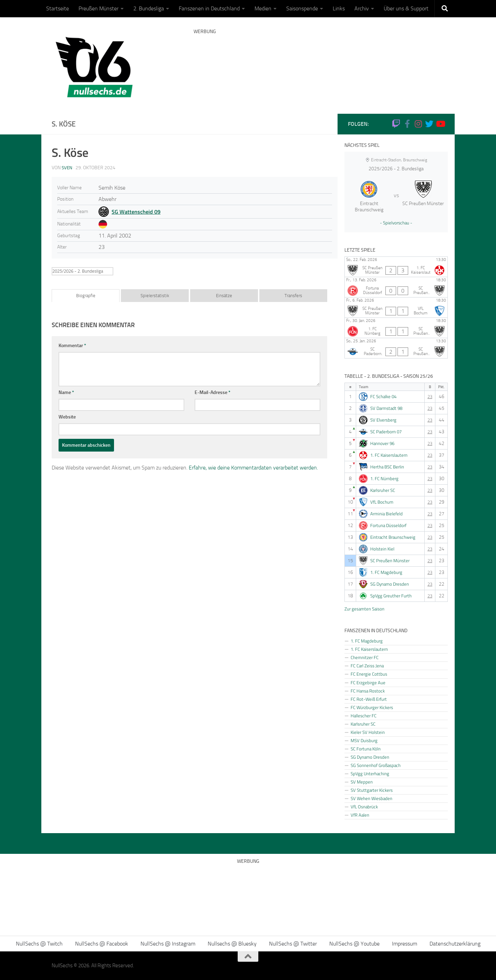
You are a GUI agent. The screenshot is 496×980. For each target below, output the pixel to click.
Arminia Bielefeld (386, 514)
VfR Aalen (360, 815)
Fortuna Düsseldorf (388, 526)
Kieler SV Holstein (368, 732)
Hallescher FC (364, 716)
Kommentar (72, 346)
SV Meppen (362, 782)
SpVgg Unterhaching (370, 774)
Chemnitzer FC (365, 657)
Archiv (362, 8)
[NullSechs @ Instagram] (418, 124)
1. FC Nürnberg (384, 479)
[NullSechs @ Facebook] (407, 124)
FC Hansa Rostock (368, 691)
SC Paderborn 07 (386, 432)
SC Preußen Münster (390, 561)
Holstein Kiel (382, 549)
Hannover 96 (382, 443)
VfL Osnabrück (364, 807)
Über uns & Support (406, 8)
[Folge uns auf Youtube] (440, 124)
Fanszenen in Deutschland (209, 8)
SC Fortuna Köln (366, 749)
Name (66, 392)
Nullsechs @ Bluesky (232, 944)
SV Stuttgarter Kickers (372, 790)
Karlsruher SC (383, 490)
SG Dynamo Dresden (390, 584)
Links (339, 8)
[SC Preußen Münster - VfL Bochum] (396, 307)
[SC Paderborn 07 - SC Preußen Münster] (396, 348)
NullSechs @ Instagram (168, 944)
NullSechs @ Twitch (39, 944)
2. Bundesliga (149, 8)
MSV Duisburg (364, 740)
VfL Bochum (382, 502)
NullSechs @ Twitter (293, 944)
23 (430, 397)
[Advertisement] (319, 64)
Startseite (58, 8)
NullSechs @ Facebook (102, 944)
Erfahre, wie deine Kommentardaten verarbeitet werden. (253, 468)
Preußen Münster (99, 8)
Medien (263, 8)
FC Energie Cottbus (369, 674)
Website (67, 417)
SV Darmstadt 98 (386, 408)
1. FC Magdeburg (386, 572)
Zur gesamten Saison (364, 609)
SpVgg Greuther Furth (391, 596)
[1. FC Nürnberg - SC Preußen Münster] (396, 328)
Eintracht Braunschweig (393, 537)
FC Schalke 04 (383, 397)
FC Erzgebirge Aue (368, 683)
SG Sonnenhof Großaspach (376, 765)
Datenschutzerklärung (455, 944)
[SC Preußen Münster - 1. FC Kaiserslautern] (396, 267)
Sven (67, 168)
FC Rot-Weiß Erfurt (369, 699)
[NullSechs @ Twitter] (429, 124)
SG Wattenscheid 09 (136, 212)
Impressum (405, 944)
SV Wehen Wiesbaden (371, 798)
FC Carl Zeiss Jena (367, 666)
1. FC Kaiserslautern (389, 455)
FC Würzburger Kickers (372, 707)
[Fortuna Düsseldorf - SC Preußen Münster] (396, 287)
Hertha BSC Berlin (387, 467)
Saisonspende (302, 8)
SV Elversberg (383, 420)
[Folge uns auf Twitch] (396, 124)
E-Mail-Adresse (213, 392)
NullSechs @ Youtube (354, 944)
